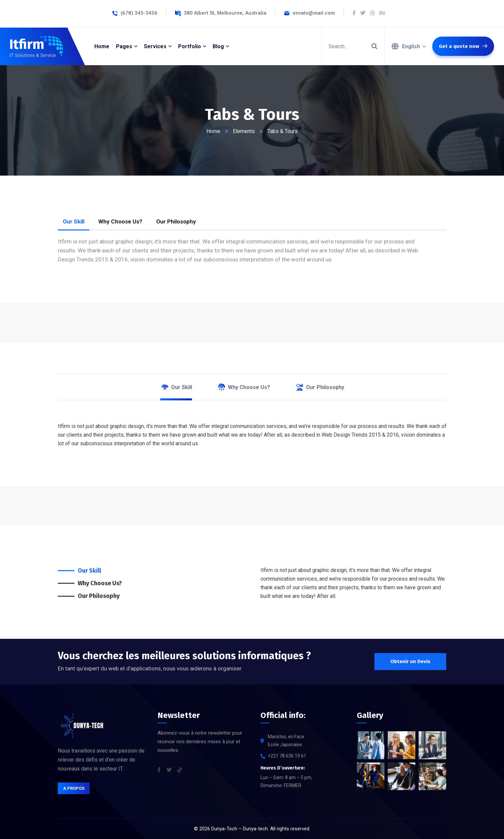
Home (213, 131)
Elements (244, 131)
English (411, 46)
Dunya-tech (255, 829)
